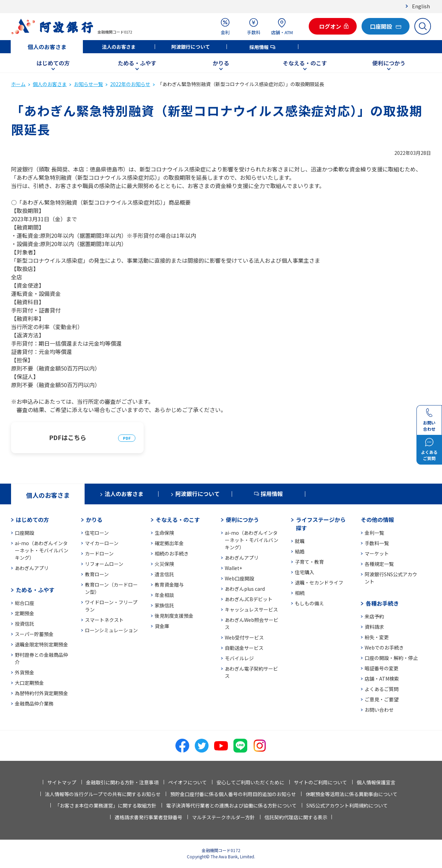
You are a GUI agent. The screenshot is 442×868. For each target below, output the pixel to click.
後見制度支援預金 (174, 616)
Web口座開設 (239, 578)
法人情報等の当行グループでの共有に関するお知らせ (103, 794)
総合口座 (25, 603)
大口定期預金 (29, 683)
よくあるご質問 (382, 689)
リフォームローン (104, 564)
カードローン (99, 553)
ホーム (18, 84)
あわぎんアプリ (32, 568)
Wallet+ (233, 568)
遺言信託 (164, 574)
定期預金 (25, 613)
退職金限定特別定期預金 (41, 644)
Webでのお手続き (384, 647)
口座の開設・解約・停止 (391, 658)
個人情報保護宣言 (376, 782)
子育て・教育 (309, 562)
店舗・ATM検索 (382, 679)
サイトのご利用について (320, 782)
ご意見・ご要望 (382, 699)
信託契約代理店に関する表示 (296, 817)
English (421, 6)
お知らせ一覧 (88, 84)
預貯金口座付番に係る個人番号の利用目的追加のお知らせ (233, 794)
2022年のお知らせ (130, 84)
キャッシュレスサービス (251, 609)
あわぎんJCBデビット (249, 599)
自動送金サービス (244, 648)
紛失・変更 (377, 637)
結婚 (300, 551)
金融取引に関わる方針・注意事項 (122, 782)
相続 (300, 593)
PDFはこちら (68, 437)
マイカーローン (102, 543)
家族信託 (164, 605)
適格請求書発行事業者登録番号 (148, 817)
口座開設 (25, 533)
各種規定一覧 (379, 564)
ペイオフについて (188, 782)
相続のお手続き (172, 553)
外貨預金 (25, 672)
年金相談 (164, 595)
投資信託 (25, 624)
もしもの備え (309, 603)
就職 (300, 541)
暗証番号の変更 (382, 668)
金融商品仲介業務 (34, 703)
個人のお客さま (47, 47)
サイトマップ (62, 782)
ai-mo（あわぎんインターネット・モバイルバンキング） (42, 550)
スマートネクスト (104, 620)
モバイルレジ (239, 658)
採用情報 (259, 47)
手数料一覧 (377, 543)
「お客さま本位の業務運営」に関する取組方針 (106, 805)
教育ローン (97, 574)
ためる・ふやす (137, 63)
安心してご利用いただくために (250, 782)
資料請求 (374, 627)
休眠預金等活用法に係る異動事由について (352, 794)
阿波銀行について (191, 47)
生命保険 (164, 533)
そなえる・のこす (305, 63)
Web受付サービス (244, 637)
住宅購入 (305, 572)
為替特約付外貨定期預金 (41, 693)
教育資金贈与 (169, 585)
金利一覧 (374, 533)
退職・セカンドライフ (319, 582)
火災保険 (164, 564)
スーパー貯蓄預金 (34, 634)
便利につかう (389, 63)
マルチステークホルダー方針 (223, 817)
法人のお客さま (119, 47)
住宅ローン (97, 533)
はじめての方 (53, 63)
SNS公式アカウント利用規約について (347, 805)
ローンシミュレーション (111, 630)
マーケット (377, 553)
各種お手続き (382, 603)
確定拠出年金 (169, 543)
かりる (221, 63)
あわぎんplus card (245, 589)
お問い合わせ (379, 710)
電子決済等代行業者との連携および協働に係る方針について (231, 805)
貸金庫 (162, 626)
